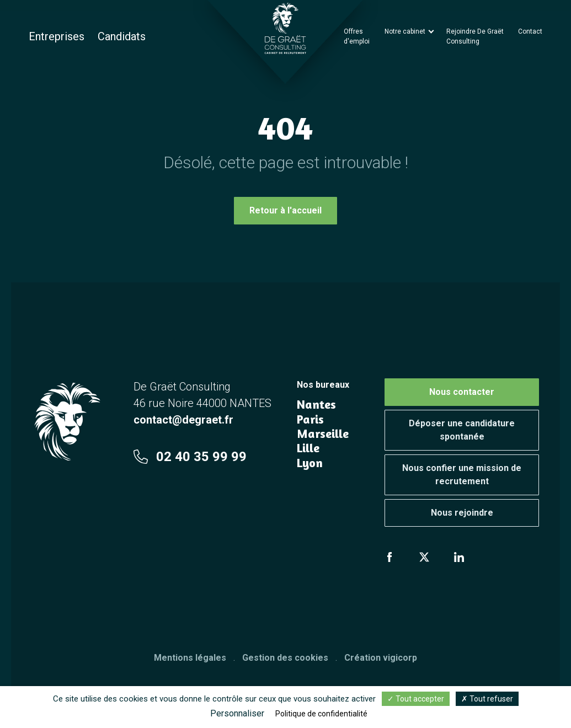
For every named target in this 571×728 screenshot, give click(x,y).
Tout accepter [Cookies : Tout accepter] (416, 699)
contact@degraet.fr (183, 420)
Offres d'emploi (357, 36)
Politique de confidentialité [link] (321, 714)
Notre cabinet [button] (406, 31)
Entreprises (57, 36)
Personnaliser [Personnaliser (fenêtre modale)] (237, 713)
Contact (530, 31)
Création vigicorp (381, 658)
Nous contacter (462, 392)
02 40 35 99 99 (190, 457)
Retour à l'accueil (285, 210)
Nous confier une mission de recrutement (462, 475)
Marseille (323, 433)
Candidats (122, 36)
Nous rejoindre (462, 513)
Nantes (316, 404)
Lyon (310, 463)
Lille (308, 448)
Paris (310, 419)
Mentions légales (190, 658)
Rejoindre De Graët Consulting (475, 36)
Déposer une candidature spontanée (462, 430)
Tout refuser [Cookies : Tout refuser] (487, 699)
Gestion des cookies (285, 658)
